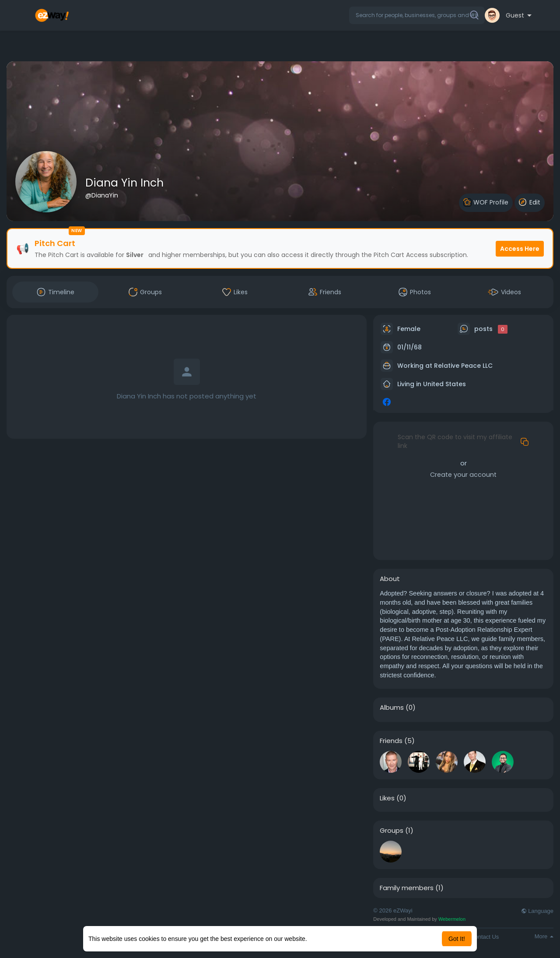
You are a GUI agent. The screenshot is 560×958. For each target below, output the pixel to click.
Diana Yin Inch (124, 183)
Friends (391, 741)
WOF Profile (486, 203)
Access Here (520, 249)
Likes (387, 798)
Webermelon (452, 919)
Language (537, 911)
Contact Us (485, 937)
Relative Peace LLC (463, 366)
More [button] (544, 936)
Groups (392, 831)
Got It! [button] (457, 939)
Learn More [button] (325, 939)
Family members (407, 888)
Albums (392, 708)
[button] (417, 15)
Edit (530, 202)
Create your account (463, 475)
